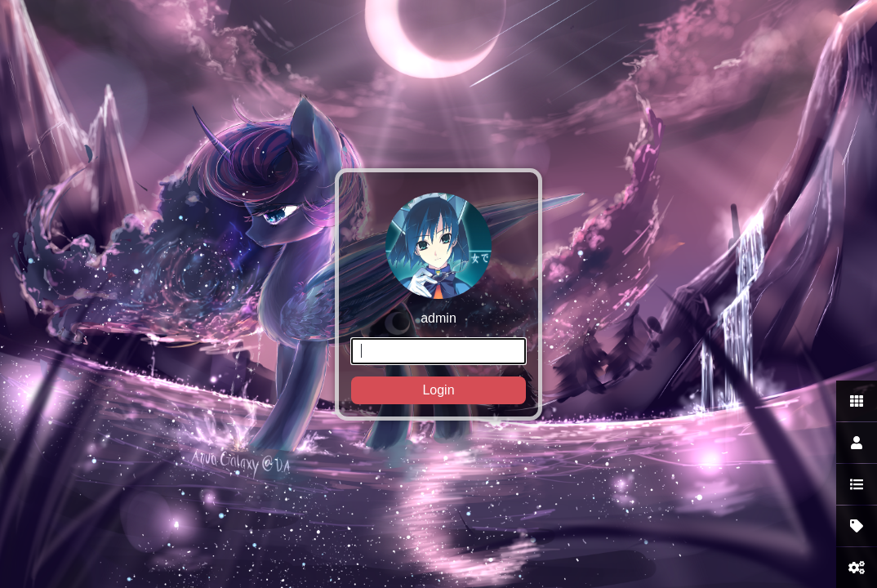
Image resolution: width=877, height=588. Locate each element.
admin (438, 298)
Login (438, 390)
